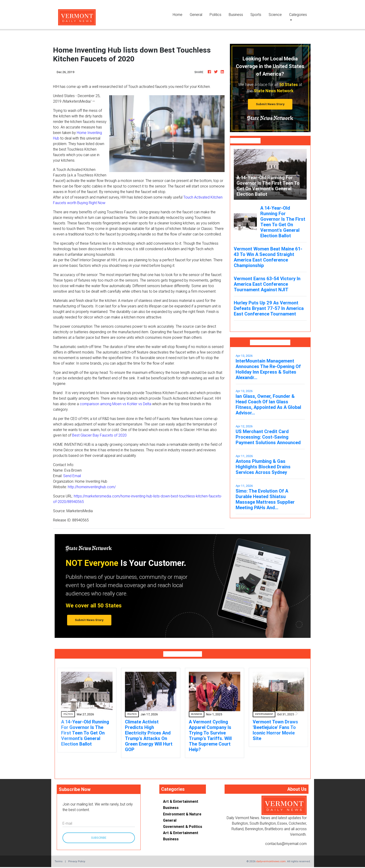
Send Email (72, 476)
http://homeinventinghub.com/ (92, 487)
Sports (256, 15)
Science (275, 15)
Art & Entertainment (181, 801)
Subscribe (99, 838)
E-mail (67, 823)
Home (179, 14)
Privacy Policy (77, 861)
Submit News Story (270, 104)
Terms (59, 861)
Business (236, 15)
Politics (215, 15)
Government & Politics (183, 826)
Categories (298, 15)
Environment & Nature (182, 814)
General (196, 15)
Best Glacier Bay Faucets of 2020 (99, 435)
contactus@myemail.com (286, 844)
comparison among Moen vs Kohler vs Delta (116, 404)
